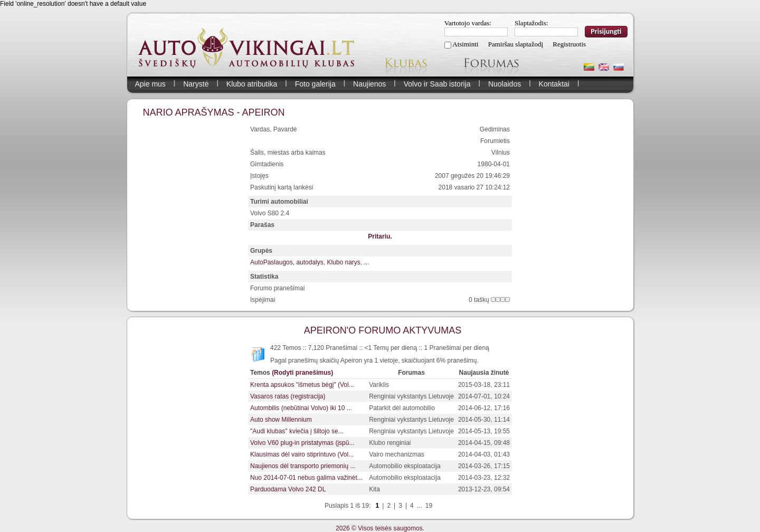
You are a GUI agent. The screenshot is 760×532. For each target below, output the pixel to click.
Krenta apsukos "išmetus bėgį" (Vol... (302, 385)
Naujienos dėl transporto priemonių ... (303, 466)
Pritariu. (380, 236)
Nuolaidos (505, 84)
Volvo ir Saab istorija (437, 84)
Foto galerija (315, 84)
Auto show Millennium (281, 420)
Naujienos (369, 84)
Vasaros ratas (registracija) (288, 396)
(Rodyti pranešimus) (302, 373)
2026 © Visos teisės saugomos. (380, 528)
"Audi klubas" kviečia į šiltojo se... (297, 431)
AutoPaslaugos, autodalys (287, 262)
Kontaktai (554, 84)
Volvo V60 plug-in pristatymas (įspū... (302, 443)
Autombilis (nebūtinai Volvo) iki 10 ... (301, 408)
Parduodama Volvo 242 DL (288, 489)
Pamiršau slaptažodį (516, 44)
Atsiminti (465, 44)
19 (429, 506)
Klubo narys (343, 262)
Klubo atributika (252, 84)
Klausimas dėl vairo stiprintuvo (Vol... (302, 454)
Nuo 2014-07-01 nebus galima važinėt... (306, 478)
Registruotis (569, 44)
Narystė (196, 84)
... (366, 262)
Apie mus (150, 84)
